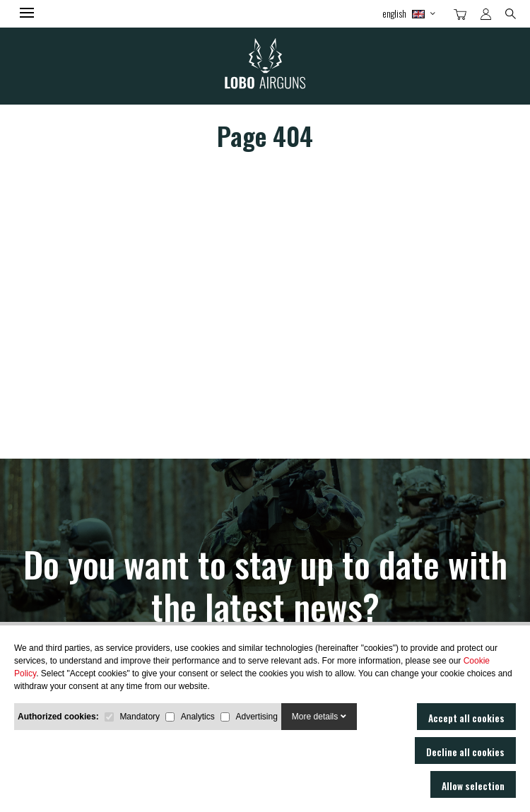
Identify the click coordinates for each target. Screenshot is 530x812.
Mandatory (140, 717)
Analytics (198, 717)
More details (319, 717)
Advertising (256, 717)
